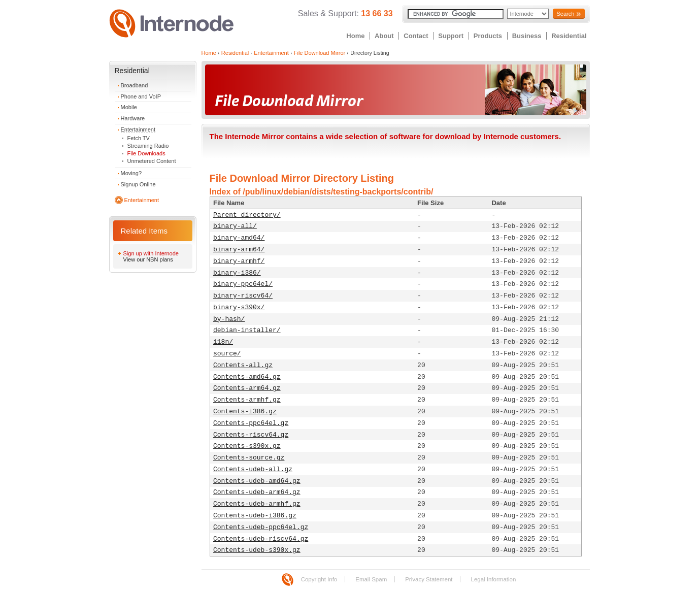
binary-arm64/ (239, 250)
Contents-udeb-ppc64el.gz (261, 527)
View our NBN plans (148, 259)
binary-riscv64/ (243, 296)
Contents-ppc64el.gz (251, 423)
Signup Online (138, 184)
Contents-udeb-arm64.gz (257, 492)
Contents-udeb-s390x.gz (257, 550)
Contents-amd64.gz (247, 377)
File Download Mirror (320, 53)
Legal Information (493, 579)
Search (565, 14)
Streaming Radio (148, 146)
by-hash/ (229, 319)
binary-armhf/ (239, 261)
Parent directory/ (247, 215)
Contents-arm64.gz (247, 388)
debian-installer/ (247, 330)
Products (488, 36)
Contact (416, 36)
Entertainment (138, 129)
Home (355, 36)
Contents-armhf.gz (247, 400)
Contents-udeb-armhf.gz (257, 504)
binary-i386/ (237, 273)
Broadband (135, 85)
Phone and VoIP (141, 96)
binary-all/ (235, 226)
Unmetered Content (152, 161)
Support (451, 36)
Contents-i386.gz (245, 412)
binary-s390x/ (239, 307)
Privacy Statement (429, 579)
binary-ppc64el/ (243, 284)
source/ (227, 354)
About (384, 36)
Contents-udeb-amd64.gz (257, 481)
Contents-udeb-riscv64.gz (261, 539)
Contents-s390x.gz (247, 446)
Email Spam (371, 579)
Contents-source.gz (249, 458)
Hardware (133, 118)
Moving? (131, 173)
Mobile (129, 107)
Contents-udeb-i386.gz (255, 516)
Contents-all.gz (243, 365)
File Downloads (146, 153)
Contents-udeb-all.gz (253, 469)
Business (527, 36)
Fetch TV (139, 138)
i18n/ (223, 342)
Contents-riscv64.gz (251, 435)
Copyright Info (319, 579)
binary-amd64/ (239, 238)
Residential (569, 36)
